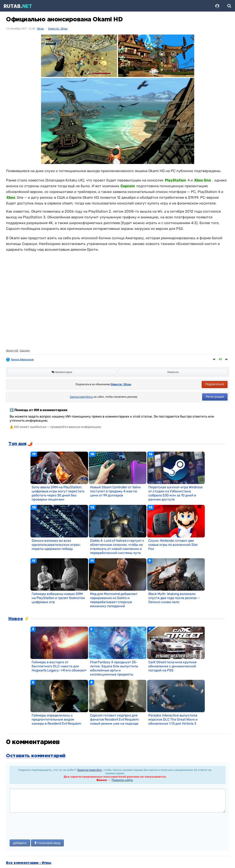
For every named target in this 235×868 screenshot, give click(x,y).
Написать (173, 372)
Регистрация (215, 397)
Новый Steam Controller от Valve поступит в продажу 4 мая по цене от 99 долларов (115, 491)
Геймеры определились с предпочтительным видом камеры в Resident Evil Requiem (56, 719)
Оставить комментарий (36, 756)
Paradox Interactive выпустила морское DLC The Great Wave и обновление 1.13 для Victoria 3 (173, 719)
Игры (41, 29)
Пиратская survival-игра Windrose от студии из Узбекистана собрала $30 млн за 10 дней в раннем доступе (175, 493)
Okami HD (12, 351)
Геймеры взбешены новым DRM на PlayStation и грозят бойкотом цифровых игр (58, 598)
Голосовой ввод (47, 843)
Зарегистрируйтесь (81, 397)
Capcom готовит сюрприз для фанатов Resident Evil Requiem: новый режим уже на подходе (115, 719)
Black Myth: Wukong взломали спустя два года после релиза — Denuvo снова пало (174, 598)
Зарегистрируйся (90, 770)
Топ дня (17, 444)
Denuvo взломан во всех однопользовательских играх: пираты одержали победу (56, 545)
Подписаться (215, 384)
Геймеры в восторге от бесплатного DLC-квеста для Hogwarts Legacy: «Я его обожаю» (59, 666)
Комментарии (62, 372)
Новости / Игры (58, 29)
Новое (16, 619)
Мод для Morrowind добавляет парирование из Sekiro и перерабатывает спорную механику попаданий (114, 600)
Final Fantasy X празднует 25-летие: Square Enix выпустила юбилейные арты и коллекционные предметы (114, 668)
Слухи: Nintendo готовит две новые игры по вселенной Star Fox (173, 545)
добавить (20, 843)
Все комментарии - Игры (29, 863)
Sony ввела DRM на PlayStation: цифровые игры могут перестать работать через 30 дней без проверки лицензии (58, 493)
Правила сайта (122, 780)
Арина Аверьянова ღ (24, 359)
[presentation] (46, 827)
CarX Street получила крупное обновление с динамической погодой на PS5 (172, 666)
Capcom (25, 351)
